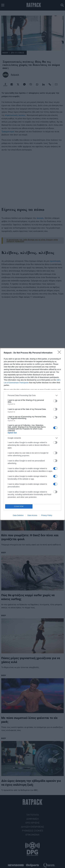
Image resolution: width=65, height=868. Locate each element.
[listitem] (32, 395)
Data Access (32, 515)
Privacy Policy (47, 515)
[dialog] (32, 434)
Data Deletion (18, 515)
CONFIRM (19, 506)
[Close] (60, 353)
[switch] (55, 401)
